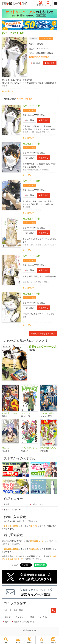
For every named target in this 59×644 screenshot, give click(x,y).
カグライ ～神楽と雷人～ (49, 413)
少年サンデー (43, 48)
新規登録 (40, 3)
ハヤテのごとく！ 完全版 (29, 448)
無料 (7, 622)
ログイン (48, 3)
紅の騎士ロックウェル (10, 413)
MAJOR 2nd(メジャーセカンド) (49, 448)
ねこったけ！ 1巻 (31, 106)
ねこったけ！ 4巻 (31, 219)
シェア (15, 565)
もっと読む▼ (8, 91)
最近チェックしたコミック (25, 622)
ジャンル (43, 617)
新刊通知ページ (37, 541)
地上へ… (5, 448)
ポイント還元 (47, 38)
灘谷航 (40, 44)
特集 (32, 617)
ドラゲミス (26, 413)
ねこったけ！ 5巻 (31, 256)
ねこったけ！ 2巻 (31, 144)
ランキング (20, 617)
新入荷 (8, 617)
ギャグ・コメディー (12, 510)
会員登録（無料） (11, 526)
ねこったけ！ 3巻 (31, 181)
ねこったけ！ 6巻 (31, 294)
